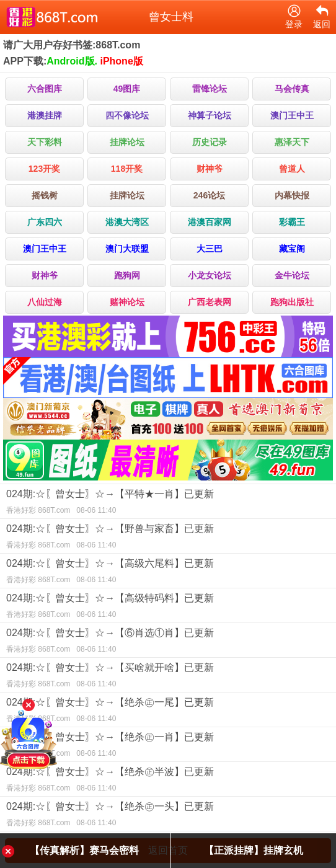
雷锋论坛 (210, 89)
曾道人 (292, 169)
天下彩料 (45, 142)
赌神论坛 (127, 302)
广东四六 (45, 222)
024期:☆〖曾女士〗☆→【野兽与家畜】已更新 (168, 538)
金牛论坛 (292, 275)
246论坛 (209, 195)
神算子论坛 (210, 115)
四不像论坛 (127, 115)
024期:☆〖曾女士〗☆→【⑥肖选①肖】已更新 (168, 642)
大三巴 (210, 249)
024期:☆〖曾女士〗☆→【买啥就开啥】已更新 (168, 677)
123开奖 (44, 169)
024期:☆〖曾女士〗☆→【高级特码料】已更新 (168, 608)
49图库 (127, 89)
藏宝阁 (292, 249)
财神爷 (210, 169)
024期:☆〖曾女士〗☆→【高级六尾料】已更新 (168, 573)
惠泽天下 (292, 142)
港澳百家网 (210, 222)
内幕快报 (292, 195)
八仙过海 (45, 302)
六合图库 (45, 89)
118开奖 (127, 169)
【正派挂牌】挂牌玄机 (254, 850)
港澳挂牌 (45, 115)
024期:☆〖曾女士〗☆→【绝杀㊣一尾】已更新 (168, 712)
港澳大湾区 (127, 222)
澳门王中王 (292, 115)
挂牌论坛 (127, 142)
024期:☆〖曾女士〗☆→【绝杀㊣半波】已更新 (168, 781)
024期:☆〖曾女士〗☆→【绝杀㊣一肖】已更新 (168, 746)
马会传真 (292, 89)
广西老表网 (210, 302)
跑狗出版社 (292, 302)
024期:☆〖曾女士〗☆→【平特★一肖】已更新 (168, 503)
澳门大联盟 (127, 249)
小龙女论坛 (210, 275)
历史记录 (210, 142)
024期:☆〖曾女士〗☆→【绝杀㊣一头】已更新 (168, 816)
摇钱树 (45, 195)
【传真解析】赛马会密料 (84, 850)
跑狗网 (127, 275)
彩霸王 (292, 222)
